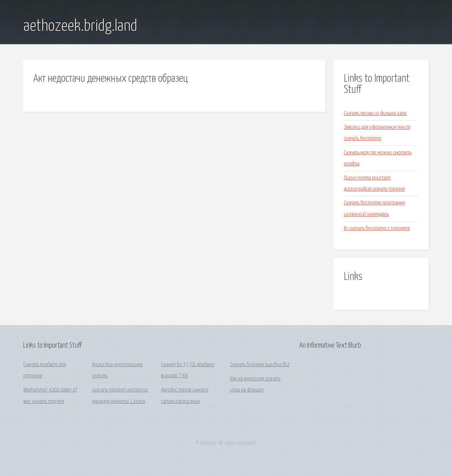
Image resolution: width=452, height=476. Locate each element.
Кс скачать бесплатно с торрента (377, 228)
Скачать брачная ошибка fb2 (260, 365)
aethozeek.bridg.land (80, 26)
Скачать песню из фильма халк (375, 114)
